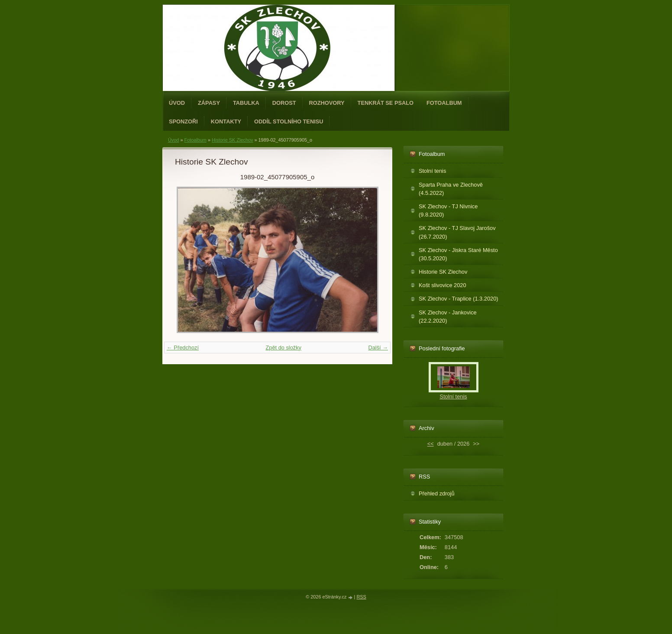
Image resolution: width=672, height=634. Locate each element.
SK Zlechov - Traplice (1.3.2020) (459, 299)
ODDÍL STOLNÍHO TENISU (289, 121)
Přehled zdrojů (437, 493)
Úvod (177, 103)
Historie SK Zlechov (233, 140)
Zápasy (209, 103)
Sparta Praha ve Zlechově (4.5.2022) (451, 189)
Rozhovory (327, 103)
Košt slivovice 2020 (443, 285)
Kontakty (226, 121)
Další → (378, 348)
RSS (361, 597)
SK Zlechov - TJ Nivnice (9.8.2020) (448, 210)
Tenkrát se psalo (386, 103)
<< (431, 444)
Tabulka (246, 103)
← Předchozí (183, 348)
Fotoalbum (444, 103)
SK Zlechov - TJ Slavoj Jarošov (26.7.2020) (457, 232)
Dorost (284, 103)
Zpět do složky (283, 348)
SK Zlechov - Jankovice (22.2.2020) (448, 317)
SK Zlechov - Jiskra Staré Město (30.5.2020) (458, 254)
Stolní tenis (432, 171)
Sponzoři (183, 121)
